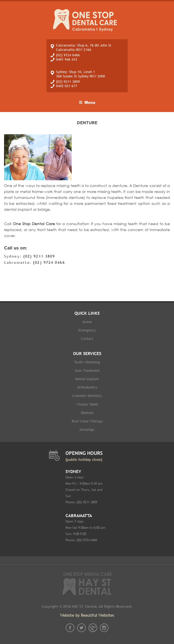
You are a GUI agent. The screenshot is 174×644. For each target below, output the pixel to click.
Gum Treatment (87, 371)
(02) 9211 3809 (68, 82)
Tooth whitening (87, 362)
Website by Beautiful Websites (87, 615)
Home (87, 322)
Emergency (87, 330)
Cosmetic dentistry (87, 396)
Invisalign (87, 430)
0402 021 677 (67, 86)
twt (81, 628)
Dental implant (87, 379)
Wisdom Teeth (87, 404)
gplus (93, 628)
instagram (104, 628)
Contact (87, 339)
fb (70, 628)
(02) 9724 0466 (68, 55)
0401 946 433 (67, 59)
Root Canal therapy (87, 421)
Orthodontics (87, 387)
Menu (87, 102)
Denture (87, 413)
